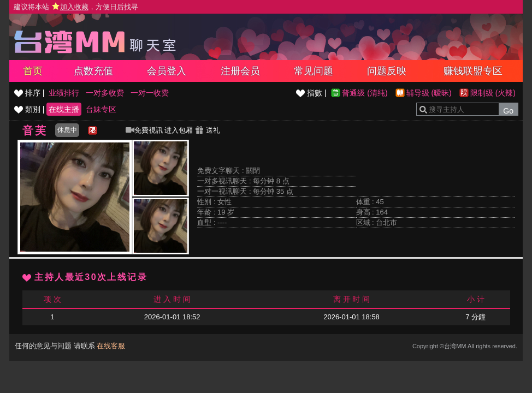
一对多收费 (105, 93)
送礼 (208, 130)
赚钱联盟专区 (473, 71)
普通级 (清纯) (365, 93)
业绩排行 (64, 93)
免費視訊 (144, 130)
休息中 (67, 130)
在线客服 (111, 346)
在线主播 (64, 109)
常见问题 (314, 71)
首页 (33, 71)
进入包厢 (179, 130)
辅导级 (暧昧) (429, 93)
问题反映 (387, 71)
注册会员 (240, 71)
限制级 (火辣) (493, 93)
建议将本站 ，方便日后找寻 (76, 7)
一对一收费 (150, 93)
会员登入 (167, 71)
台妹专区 (101, 109)
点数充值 (93, 71)
